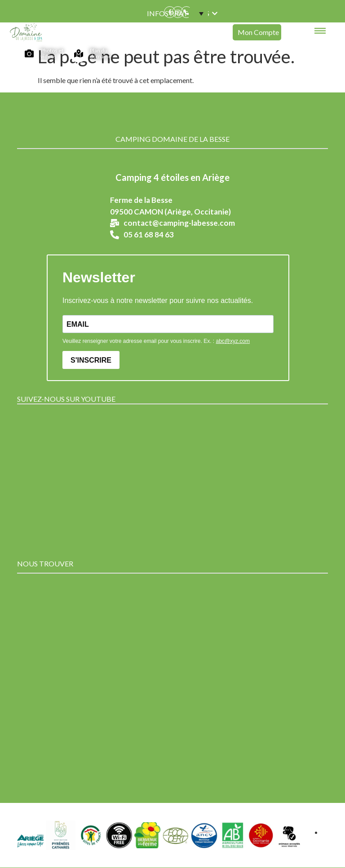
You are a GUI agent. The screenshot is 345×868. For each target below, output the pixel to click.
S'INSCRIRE (91, 360)
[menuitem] (198, 13)
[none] (197, 13)
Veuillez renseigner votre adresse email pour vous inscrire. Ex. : (156, 341)
